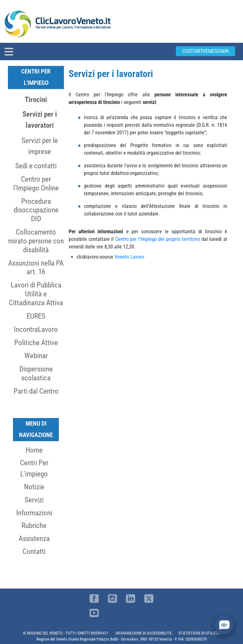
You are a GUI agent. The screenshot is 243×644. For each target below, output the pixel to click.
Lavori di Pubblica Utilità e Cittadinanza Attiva (36, 294)
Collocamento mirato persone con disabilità (36, 241)
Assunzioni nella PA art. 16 (36, 267)
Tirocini (36, 100)
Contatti (34, 551)
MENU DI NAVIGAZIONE (36, 429)
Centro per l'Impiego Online (36, 184)
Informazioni (34, 513)
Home (34, 450)
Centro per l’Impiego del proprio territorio (158, 239)
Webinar (36, 356)
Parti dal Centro (36, 391)
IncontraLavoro (36, 329)
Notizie (34, 487)
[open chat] (224, 625)
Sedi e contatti (36, 166)
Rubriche (34, 525)
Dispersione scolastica (36, 373)
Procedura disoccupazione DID (36, 210)
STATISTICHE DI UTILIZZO (199, 633)
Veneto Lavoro (129, 257)
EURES (36, 316)
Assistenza (34, 538)
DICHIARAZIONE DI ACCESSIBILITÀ (144, 633)
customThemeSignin (206, 51)
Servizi (34, 500)
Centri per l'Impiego (36, 77)
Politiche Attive (36, 343)
